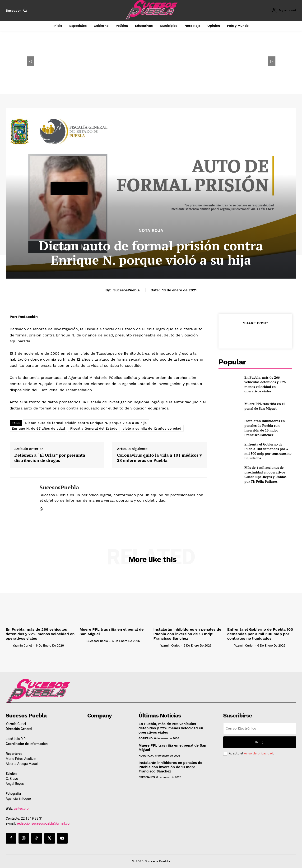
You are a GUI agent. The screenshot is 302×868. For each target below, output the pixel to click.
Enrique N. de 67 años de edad (38, 428)
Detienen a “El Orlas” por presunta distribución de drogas (50, 458)
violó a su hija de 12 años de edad (152, 428)
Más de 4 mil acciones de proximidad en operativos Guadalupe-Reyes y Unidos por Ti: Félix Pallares (265, 474)
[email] (260, 730)
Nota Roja (151, 231)
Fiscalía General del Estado (94, 428)
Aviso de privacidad (258, 755)
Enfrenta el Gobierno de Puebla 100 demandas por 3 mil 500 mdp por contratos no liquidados (268, 451)
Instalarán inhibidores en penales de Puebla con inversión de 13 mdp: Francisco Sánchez (265, 428)
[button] (17, 10)
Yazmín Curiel (40, 645)
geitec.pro (21, 810)
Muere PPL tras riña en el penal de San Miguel (265, 406)
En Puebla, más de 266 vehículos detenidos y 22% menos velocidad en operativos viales (265, 384)
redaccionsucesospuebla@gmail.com (45, 825)
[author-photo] (18, 645)
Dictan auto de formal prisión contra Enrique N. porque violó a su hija (86, 423)
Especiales (147, 779)
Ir (260, 744)
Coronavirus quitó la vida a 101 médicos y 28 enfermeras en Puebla (159, 458)
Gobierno (146, 740)
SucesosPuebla (126, 290)
